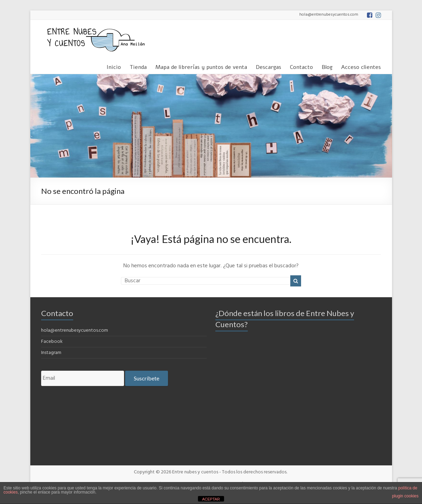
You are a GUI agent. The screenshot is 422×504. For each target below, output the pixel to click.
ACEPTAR (211, 499)
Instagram (51, 353)
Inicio (114, 66)
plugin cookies (405, 496)
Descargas (268, 66)
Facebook (52, 342)
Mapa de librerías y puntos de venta (201, 66)
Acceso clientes (361, 66)
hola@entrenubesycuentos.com (75, 330)
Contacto (301, 66)
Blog (327, 66)
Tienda (138, 66)
